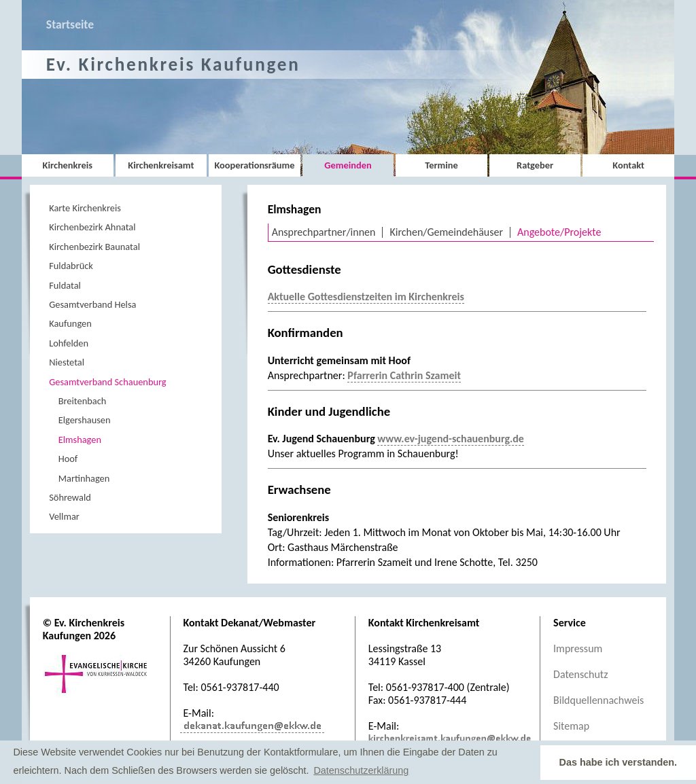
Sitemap (571, 726)
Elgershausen (85, 420)
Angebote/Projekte (559, 232)
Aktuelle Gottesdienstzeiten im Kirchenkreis (366, 297)
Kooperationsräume (254, 165)
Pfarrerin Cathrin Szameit (404, 375)
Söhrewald (70, 497)
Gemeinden (348, 165)
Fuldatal (65, 285)
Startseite (70, 24)
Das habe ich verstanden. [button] (619, 762)
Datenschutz (580, 674)
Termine (441, 165)
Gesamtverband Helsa (92, 304)
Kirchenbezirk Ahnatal (92, 227)
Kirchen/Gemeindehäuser (446, 232)
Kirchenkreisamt (161, 165)
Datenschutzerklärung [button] (361, 770)
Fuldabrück (71, 266)
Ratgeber (535, 165)
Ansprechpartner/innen (324, 232)
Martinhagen (84, 478)
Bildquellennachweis (598, 700)
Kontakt (628, 165)
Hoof (68, 459)
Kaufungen (70, 323)
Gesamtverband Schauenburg (107, 382)
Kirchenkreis (68, 165)
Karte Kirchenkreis (85, 208)
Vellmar (64, 516)
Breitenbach (83, 401)
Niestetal (67, 362)
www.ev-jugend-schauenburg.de (451, 439)
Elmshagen (80, 440)
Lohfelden (69, 343)
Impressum (578, 648)
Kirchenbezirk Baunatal (94, 247)
